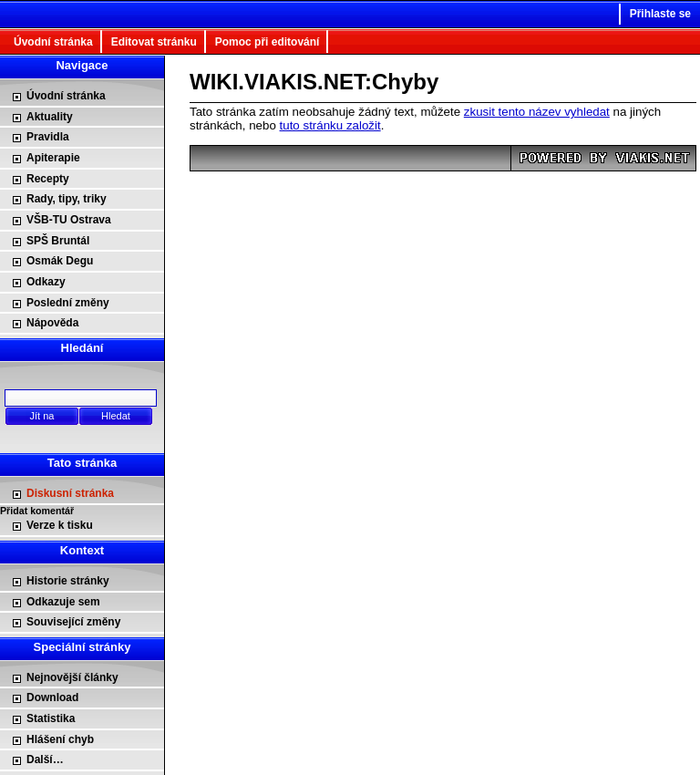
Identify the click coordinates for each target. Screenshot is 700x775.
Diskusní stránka (70, 493)
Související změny (73, 622)
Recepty (48, 179)
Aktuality (50, 117)
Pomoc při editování (268, 42)
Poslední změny (68, 303)
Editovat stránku (154, 42)
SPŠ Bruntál (58, 241)
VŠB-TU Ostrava (69, 220)
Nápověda (52, 323)
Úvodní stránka (53, 42)
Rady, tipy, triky (67, 199)
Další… (45, 759)
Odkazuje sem (63, 602)
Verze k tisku (60, 525)
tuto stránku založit (330, 125)
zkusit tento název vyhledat (537, 112)
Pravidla (48, 137)
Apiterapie (53, 158)
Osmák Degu (60, 261)
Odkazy (46, 282)
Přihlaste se (660, 14)
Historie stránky (68, 581)
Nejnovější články (72, 677)
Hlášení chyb (60, 739)
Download (52, 697)
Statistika (51, 718)
